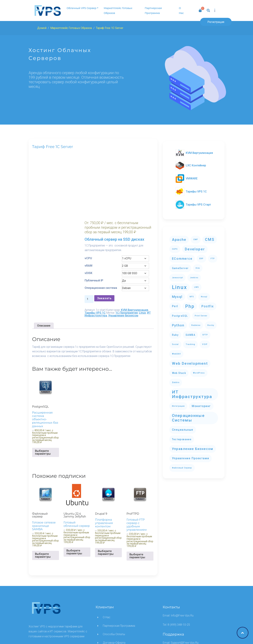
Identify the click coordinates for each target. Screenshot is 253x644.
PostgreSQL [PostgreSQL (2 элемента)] (180, 313)
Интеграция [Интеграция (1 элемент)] (178, 404)
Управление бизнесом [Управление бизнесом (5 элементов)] (193, 446)
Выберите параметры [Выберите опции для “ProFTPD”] (137, 509)
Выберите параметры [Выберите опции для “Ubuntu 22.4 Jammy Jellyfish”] (74, 506)
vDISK (99, 218)
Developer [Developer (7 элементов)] (195, 247)
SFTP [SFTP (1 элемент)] (205, 332)
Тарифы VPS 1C (128, 263)
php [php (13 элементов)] (190, 304)
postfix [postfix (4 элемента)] (208, 304)
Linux (122, 266)
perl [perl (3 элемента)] (175, 304)
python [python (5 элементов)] (178, 323)
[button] (214, 9)
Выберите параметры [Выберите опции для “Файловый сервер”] (43, 509)
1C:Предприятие (106, 266)
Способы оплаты (114, 588)
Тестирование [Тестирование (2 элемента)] (182, 437)
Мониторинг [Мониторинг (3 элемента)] (201, 404)
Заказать (115, 249)
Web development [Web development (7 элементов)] (190, 361)
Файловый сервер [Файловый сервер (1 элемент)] (182, 465)
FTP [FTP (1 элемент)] (213, 256)
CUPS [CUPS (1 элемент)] (175, 247)
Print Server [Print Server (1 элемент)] (201, 313)
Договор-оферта (114, 596)
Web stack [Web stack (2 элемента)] (179, 371)
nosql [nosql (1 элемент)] (204, 294)
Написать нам (112, 605)
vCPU (99, 203)
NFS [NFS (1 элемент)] (192, 294)
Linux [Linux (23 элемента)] (180, 285)
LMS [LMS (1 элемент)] (197, 285)
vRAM (99, 211)
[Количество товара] (100, 250)
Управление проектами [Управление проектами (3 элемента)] (191, 456)
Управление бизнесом (134, 269)
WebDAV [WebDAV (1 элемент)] (176, 351)
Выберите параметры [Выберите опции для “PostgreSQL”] (43, 406)
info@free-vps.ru (182, 569)
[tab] (44, 279)
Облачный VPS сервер (81, 8)
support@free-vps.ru (185, 596)
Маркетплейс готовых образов (118, 10)
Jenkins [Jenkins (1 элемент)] (194, 275)
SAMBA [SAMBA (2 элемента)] (190, 332)
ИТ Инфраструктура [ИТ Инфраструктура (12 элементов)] (192, 392)
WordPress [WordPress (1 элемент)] (199, 370)
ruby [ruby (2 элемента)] (175, 332)
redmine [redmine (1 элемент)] (196, 323)
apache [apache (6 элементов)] (179, 237)
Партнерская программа (153, 10)
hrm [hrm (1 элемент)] (198, 266)
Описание (44, 279)
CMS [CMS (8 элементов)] (210, 237)
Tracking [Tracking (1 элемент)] (191, 342)
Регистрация (216, 22)
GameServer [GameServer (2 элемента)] (180, 266)
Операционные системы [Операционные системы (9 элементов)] (188, 415)
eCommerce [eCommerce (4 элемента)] (182, 256)
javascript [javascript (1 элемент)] (178, 275)
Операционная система (105, 236)
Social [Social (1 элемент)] (175, 342)
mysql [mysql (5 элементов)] (177, 294)
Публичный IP (105, 225)
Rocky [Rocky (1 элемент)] (211, 323)
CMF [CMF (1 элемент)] (196, 237)
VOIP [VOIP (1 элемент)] (205, 342)
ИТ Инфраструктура (113, 268)
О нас (180, 10)
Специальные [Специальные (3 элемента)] (183, 427)
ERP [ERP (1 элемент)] (201, 256)
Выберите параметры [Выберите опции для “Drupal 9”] (106, 506)
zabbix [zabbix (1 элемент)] (176, 380)
